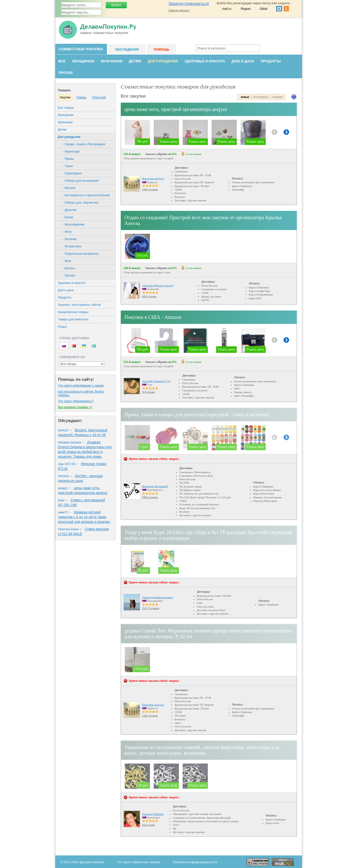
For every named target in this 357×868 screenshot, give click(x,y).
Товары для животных (73, 319)
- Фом (67, 261)
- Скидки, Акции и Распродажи (84, 144)
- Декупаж (70, 210)
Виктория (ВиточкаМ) (155, 486)
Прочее (66, 73)
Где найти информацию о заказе (81, 386)
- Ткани (68, 166)
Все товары (66, 108)
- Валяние (70, 239)
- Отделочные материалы (81, 254)
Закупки (65, 97)
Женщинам (83, 61)
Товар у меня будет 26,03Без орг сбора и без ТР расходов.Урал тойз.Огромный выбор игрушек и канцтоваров (208, 535)
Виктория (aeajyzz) (153, 178)
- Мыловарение (74, 224)
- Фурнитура (71, 152)
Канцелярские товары (73, 312)
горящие (277, 97)
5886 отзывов (150, 497)
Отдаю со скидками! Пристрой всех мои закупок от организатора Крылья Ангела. (203, 220)
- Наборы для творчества (81, 203)
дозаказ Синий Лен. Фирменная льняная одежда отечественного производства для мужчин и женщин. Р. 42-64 (208, 634)
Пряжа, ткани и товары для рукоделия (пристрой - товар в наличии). (197, 414)
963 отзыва (149, 392)
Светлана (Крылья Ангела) (158, 285)
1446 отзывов (150, 189)
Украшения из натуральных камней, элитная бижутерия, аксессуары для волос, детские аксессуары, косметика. (202, 750)
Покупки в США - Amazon (153, 317)
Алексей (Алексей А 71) (156, 381)
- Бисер (68, 217)
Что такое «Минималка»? (76, 401)
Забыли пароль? (179, 10)
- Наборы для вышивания (81, 181)
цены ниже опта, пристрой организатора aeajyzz (176, 109)
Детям (135, 61)
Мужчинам (112, 61)
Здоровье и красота (205, 61)
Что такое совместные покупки (138, 862)
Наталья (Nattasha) (153, 814)
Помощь (162, 49)
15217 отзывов (151, 608)
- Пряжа (68, 159)
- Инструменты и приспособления (86, 195)
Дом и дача (243, 61)
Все (62, 61)
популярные (261, 97)
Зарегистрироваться (189, 4)
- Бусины (69, 268)
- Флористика (72, 246)
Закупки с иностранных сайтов (79, 305)
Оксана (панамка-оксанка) (157, 597)
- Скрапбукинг (73, 173)
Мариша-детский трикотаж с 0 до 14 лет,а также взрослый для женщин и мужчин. (84, 517)
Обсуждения (127, 49)
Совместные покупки (81, 49)
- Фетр (67, 232)
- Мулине (69, 188)
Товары (81, 97)
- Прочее (69, 276)
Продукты (271, 61)
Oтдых (62, 327)
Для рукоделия (163, 61)
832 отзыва (149, 825)
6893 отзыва (149, 296)
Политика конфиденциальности (195, 862)
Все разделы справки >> (75, 407)
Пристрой (99, 97)
